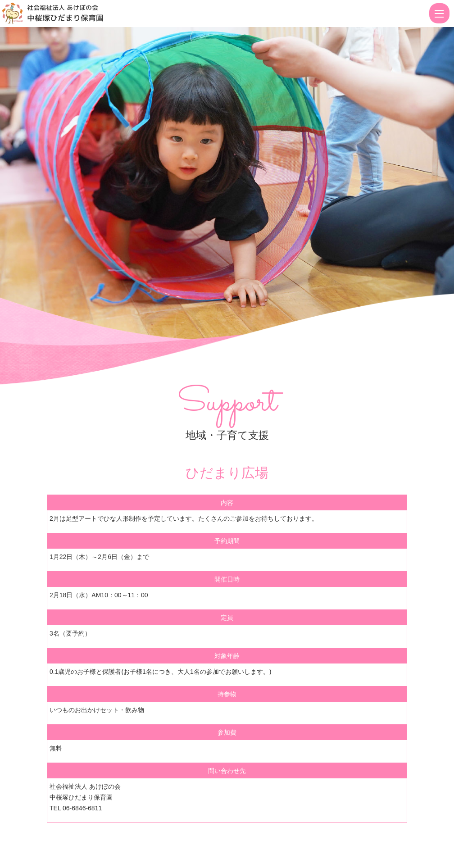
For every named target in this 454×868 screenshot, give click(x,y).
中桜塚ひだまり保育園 (65, 18)
